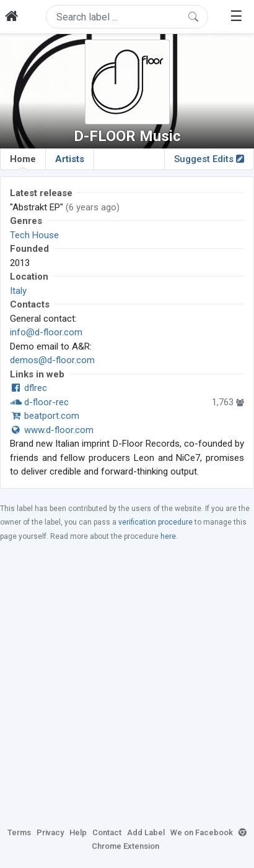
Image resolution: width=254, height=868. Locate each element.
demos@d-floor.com (52, 360)
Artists (70, 159)
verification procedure (155, 522)
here (168, 536)
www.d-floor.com (52, 430)
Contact (107, 832)
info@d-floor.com (46, 332)
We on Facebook (202, 832)
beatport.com (45, 416)
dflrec (28, 388)
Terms (19, 832)
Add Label (146, 832)
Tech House (34, 235)
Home (23, 161)
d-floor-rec (39, 402)
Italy (18, 291)
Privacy (50, 832)
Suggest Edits (209, 159)
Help (78, 832)
